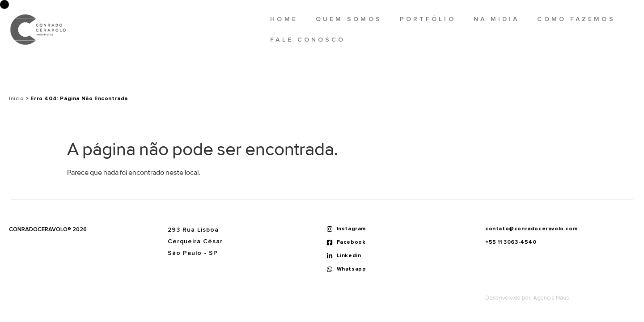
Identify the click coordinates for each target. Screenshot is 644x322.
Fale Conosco (308, 40)
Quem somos (349, 19)
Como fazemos (576, 19)
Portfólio (428, 19)
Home (284, 19)
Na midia (497, 19)
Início (17, 99)
